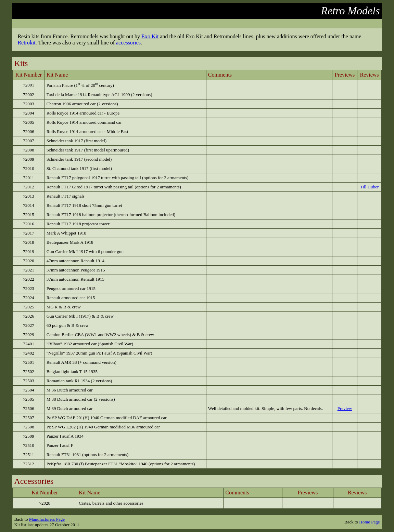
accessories (128, 43)
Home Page (369, 522)
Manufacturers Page (47, 519)
